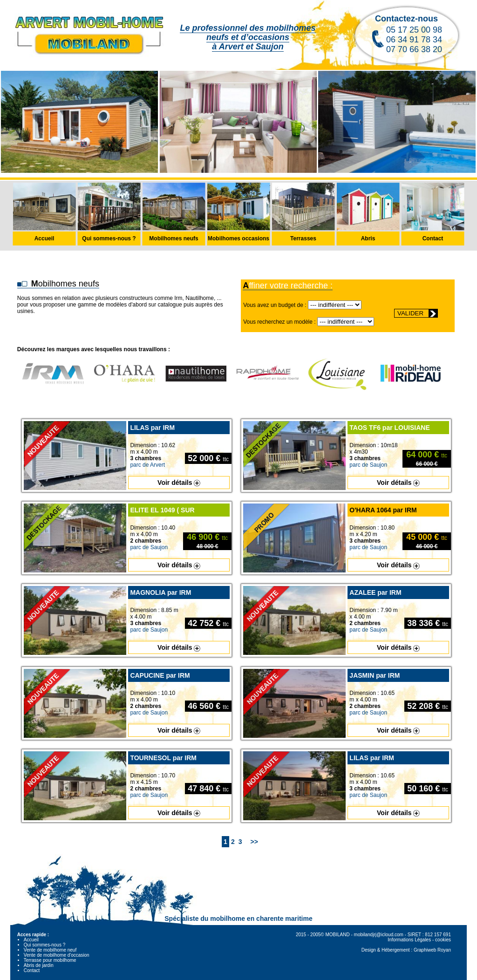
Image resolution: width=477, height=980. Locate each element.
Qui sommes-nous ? (44, 945)
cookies (443, 940)
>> (254, 842)
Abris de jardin (39, 965)
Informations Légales (409, 940)
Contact (32, 970)
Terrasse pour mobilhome (50, 960)
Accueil (31, 940)
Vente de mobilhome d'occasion (57, 955)
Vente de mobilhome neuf (50, 950)
